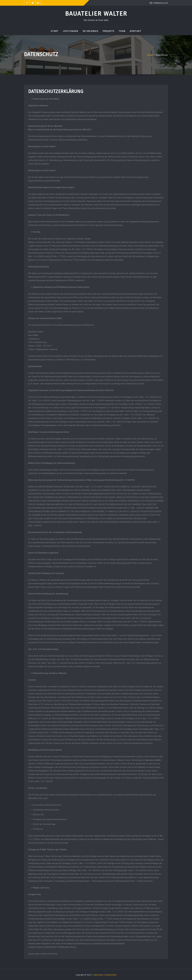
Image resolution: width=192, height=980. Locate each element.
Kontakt (136, 31)
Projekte (109, 31)
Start (55, 31)
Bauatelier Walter (96, 14)
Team (122, 31)
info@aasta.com (161, 3)
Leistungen (71, 31)
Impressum (98, 975)
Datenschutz (162, 55)
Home (150, 55)
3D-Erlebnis (90, 31)
